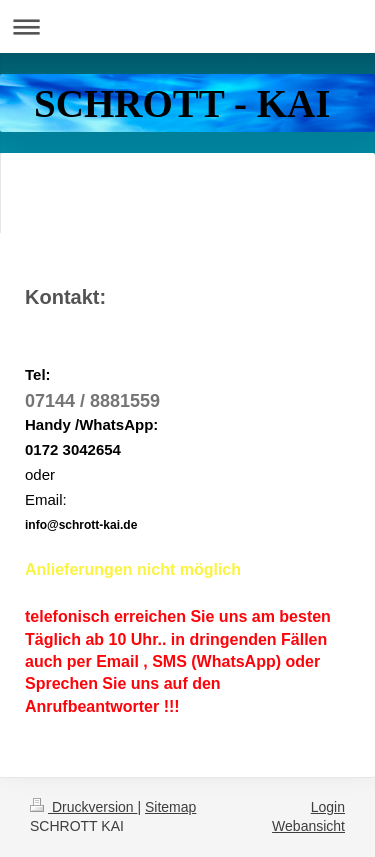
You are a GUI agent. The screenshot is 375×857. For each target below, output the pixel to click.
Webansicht (308, 826)
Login (328, 807)
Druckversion (83, 807)
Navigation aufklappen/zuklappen (187, 26)
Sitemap (170, 807)
